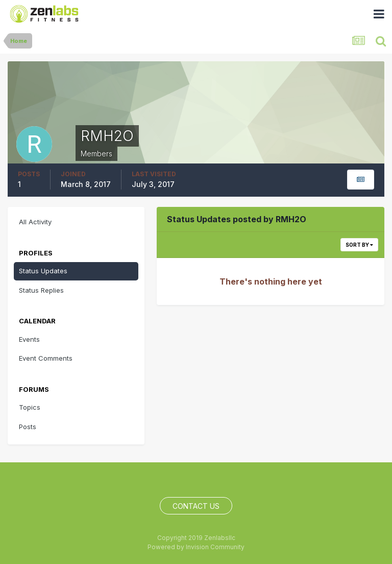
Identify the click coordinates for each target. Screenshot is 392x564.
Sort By (359, 245)
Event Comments (46, 358)
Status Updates (43, 271)
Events (29, 339)
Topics (30, 407)
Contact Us (196, 506)
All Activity (35, 222)
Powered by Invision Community (196, 547)
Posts (28, 427)
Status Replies (41, 290)
